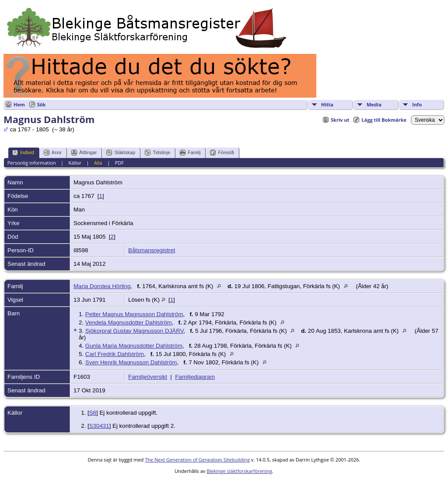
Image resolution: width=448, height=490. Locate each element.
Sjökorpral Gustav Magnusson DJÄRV (134, 331)
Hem (19, 104)
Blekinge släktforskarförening (239, 471)
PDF (119, 163)
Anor (53, 153)
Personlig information (32, 163)
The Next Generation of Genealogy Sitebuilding (197, 460)
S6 (93, 413)
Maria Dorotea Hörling (102, 286)
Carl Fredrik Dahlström (115, 354)
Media (374, 104)
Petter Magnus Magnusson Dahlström (134, 314)
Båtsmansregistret (152, 250)
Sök (42, 104)
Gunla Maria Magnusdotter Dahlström (134, 346)
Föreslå (222, 153)
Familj (190, 153)
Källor (75, 163)
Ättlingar (84, 153)
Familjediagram (195, 377)
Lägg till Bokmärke (384, 120)
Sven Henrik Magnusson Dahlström (131, 362)
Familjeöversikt (148, 377)
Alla (98, 163)
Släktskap (121, 153)
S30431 (99, 426)
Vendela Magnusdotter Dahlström (129, 323)
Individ (23, 153)
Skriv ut (340, 120)
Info (417, 104)
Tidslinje (157, 153)
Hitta (327, 104)
